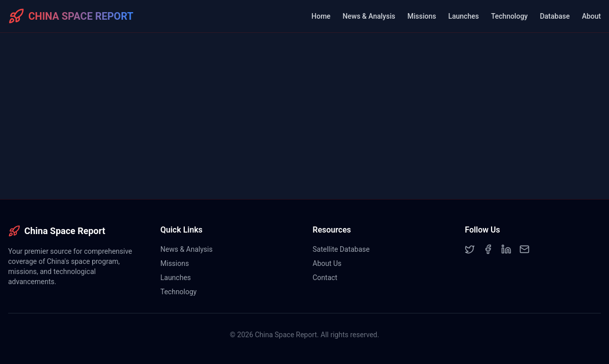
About (591, 16)
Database (555, 16)
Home (321, 16)
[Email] (524, 249)
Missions (422, 16)
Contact (325, 278)
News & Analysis (369, 16)
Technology (510, 16)
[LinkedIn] (506, 249)
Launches (463, 16)
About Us (327, 263)
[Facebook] (488, 249)
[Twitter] (470, 249)
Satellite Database (341, 249)
